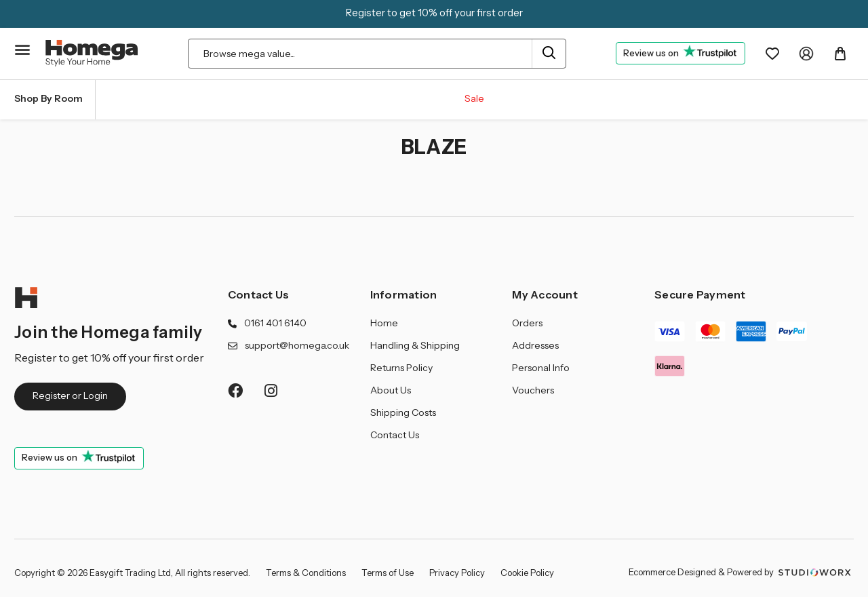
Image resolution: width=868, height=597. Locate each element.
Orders (527, 323)
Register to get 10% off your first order (434, 13)
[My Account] (806, 54)
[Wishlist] (772, 54)
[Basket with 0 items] (840, 54)
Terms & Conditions (306, 573)
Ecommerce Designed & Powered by (741, 572)
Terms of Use (388, 573)
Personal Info (541, 368)
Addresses (535, 345)
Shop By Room (48, 98)
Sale (474, 98)
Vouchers (533, 390)
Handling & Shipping (415, 345)
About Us (391, 390)
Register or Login (70, 396)
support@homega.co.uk (297, 345)
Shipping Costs (403, 412)
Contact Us (259, 294)
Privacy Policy (457, 573)
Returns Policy (401, 368)
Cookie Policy (527, 573)
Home (384, 323)
